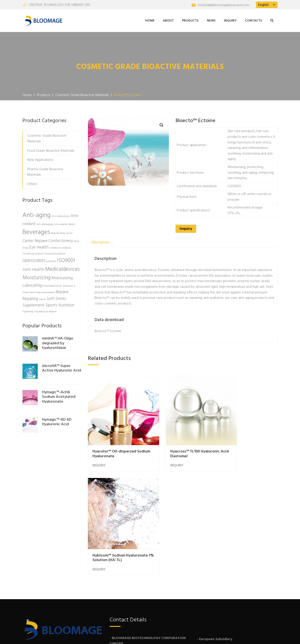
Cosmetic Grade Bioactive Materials (47, 138)
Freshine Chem (94, 636)
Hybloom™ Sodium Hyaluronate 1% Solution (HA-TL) (245, 443)
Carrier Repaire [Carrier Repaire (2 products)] (35, 240)
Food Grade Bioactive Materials (51, 150)
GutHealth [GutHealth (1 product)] (51, 261)
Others (32, 183)
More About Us (41, 581)
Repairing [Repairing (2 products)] (30, 298)
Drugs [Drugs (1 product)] (25, 247)
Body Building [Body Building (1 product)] (58, 233)
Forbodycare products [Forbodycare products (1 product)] (60, 247)
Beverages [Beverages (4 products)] (36, 231)
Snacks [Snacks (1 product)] (42, 298)
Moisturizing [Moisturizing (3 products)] (37, 277)
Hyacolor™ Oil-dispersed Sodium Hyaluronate (114, 441)
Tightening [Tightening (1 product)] (28, 311)
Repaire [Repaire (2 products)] (62, 291)
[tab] (100, 242)
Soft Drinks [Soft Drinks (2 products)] (56, 298)
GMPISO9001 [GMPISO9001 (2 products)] (34, 260)
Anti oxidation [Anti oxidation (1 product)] (61, 224)
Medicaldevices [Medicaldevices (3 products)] (62, 268)
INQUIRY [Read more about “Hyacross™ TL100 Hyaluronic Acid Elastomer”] (164, 453)
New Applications (40, 159)
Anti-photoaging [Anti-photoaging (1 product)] (45, 224)
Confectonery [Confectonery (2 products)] (61, 240)
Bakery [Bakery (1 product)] (72, 224)
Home (150, 20)
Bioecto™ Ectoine (108, 331)
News (211, 20)
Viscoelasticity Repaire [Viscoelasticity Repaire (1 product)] (45, 311)
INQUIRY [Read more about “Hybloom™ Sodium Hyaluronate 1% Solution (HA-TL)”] (230, 457)
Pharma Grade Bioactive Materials (45, 171)
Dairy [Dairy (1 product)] (76, 241)
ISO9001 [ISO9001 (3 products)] (66, 260)
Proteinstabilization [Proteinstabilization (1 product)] (52, 285)
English (263, 5)
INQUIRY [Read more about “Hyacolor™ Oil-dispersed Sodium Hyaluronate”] (99, 453)
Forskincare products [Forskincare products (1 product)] (55, 253)
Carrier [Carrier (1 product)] (69, 233)
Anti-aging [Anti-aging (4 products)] (37, 215)
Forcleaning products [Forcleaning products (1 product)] (33, 253)
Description (100, 242)
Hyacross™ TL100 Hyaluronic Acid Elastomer (183, 441)
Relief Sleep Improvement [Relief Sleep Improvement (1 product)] (42, 292)
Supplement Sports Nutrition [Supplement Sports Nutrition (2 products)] (48, 304)
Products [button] (190, 20)
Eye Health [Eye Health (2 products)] (39, 247)
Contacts (254, 20)
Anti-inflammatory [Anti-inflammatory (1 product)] (61, 216)
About (168, 20)
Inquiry (230, 20)
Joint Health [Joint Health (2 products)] (33, 269)
